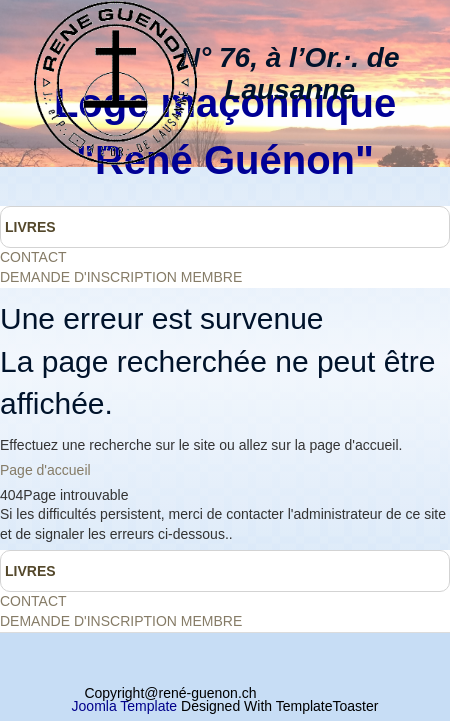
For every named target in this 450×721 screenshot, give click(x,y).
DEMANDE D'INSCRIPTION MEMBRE (121, 277)
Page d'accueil (45, 470)
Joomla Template (125, 706)
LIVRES (30, 227)
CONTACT (33, 257)
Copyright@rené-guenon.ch (170, 693)
